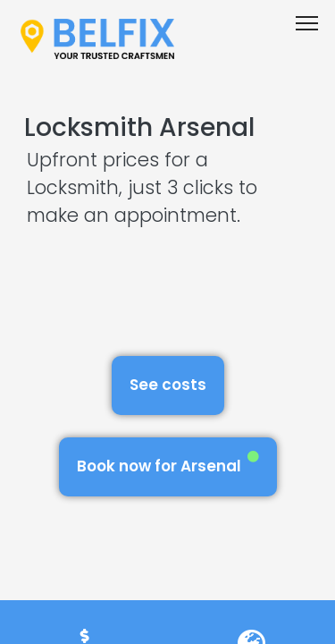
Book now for (168, 464)
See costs (168, 385)
